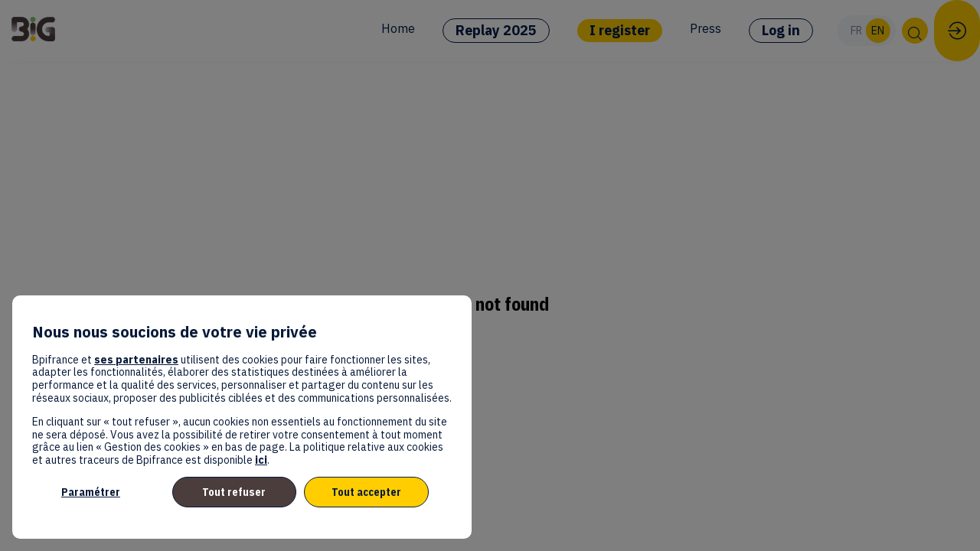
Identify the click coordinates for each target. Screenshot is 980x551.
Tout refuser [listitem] (234, 492)
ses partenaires (136, 360)
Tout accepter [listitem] (366, 492)
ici (261, 460)
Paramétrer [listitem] (91, 492)
